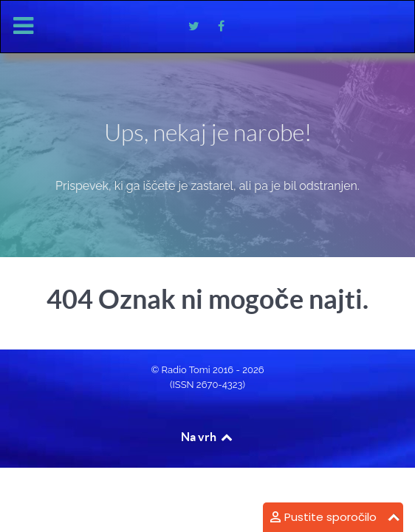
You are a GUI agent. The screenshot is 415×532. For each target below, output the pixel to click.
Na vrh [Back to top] (207, 437)
